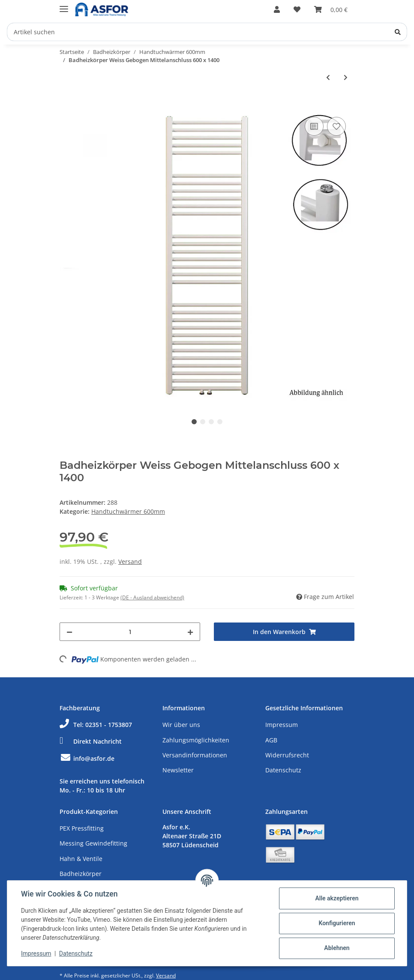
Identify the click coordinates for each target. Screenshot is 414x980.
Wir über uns (181, 725)
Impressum (282, 725)
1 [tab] (194, 422)
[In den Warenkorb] (66, 105)
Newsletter (178, 770)
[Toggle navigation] (64, 5)
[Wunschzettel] (297, 9)
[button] (277, 9)
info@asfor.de (87, 758)
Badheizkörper (81, 874)
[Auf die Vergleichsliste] (314, 126)
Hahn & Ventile (81, 859)
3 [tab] (211, 422)
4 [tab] (220, 422)
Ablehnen (337, 948)
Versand (130, 561)
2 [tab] (203, 422)
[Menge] (130, 632)
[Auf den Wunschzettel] (336, 126)
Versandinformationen (195, 755)
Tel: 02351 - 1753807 (96, 725)
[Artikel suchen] (207, 32)
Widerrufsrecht (287, 755)
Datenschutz (283, 770)
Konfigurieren (337, 923)
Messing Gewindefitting (93, 843)
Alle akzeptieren (337, 898)
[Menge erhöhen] (190, 632)
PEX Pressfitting (82, 828)
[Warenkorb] (331, 9)
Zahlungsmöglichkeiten (196, 740)
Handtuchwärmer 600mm (128, 511)
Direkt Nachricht (91, 741)
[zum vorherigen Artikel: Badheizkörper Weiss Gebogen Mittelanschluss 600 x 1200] (328, 77)
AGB (271, 740)
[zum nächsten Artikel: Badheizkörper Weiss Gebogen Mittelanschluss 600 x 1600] (346, 77)
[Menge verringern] (69, 632)
